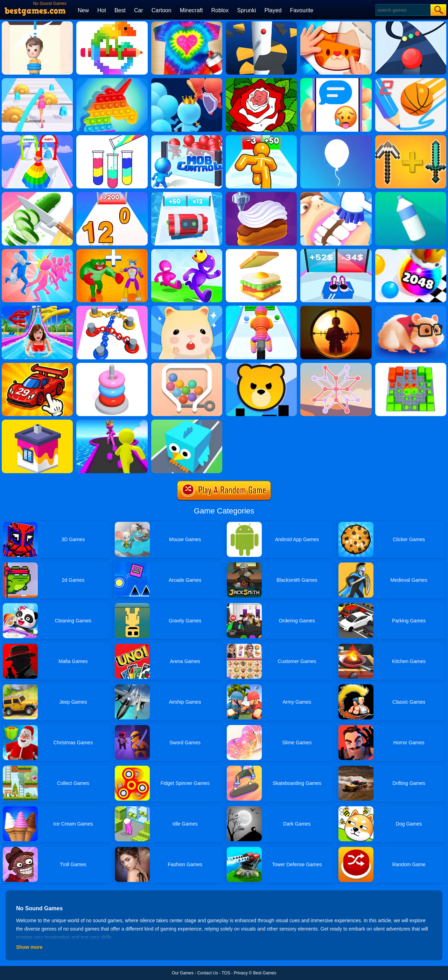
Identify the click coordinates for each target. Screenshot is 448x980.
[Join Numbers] (112, 194)
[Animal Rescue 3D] (187, 422)
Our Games (183, 973)
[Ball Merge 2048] (411, 251)
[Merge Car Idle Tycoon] (37, 365)
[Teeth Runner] (336, 194)
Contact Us (207, 973)
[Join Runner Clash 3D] (187, 81)
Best (120, 10)
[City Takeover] (261, 365)
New (83, 10)
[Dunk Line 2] (411, 81)
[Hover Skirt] (37, 138)
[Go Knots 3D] (112, 308)
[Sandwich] (261, 251)
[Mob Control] (187, 138)
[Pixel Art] (112, 24)
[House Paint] (37, 422)
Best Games (265, 973)
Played (273, 10)
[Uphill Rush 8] (37, 308)
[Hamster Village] (187, 308)
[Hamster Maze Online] (411, 308)
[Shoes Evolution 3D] (336, 251)
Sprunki (246, 10)
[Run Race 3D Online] (187, 251)
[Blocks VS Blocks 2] (411, 365)
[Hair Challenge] (37, 81)
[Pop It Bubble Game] (112, 81)
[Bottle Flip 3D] (411, 194)
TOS (226, 973)
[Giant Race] (112, 422)
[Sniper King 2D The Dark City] (336, 308)
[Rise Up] (336, 138)
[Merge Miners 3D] (411, 138)
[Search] (403, 10)
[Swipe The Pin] (187, 365)
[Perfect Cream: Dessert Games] (261, 194)
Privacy (241, 973)
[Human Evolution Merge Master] (112, 251)
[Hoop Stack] (112, 365)
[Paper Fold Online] (336, 24)
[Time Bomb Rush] (187, 194)
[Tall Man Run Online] (261, 138)
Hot (102, 10)
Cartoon (162, 10)
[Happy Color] (261, 81)
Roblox (220, 10)
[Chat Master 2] (336, 81)
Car (139, 10)
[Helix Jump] (261, 24)
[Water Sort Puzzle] (112, 138)
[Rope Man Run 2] (261, 308)
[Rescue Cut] (37, 24)
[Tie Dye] (187, 24)
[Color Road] (411, 24)
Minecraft (191, 10)
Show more (29, 947)
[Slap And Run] (37, 251)
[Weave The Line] (336, 365)
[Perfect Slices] (37, 194)
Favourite (302, 10)
